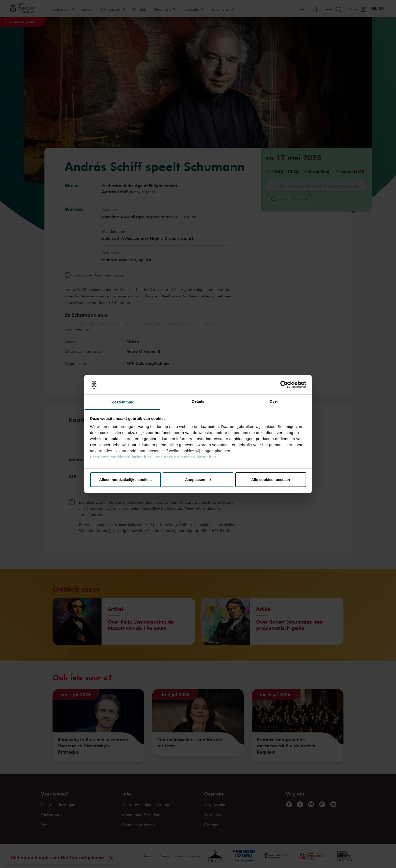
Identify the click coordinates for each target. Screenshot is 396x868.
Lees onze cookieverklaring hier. (121, 457)
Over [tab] (274, 401)
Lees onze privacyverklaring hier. (185, 457)
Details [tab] (198, 401)
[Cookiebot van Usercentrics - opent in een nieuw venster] (284, 385)
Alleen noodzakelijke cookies (126, 480)
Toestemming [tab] (122, 402)
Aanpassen (198, 480)
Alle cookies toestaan (271, 480)
